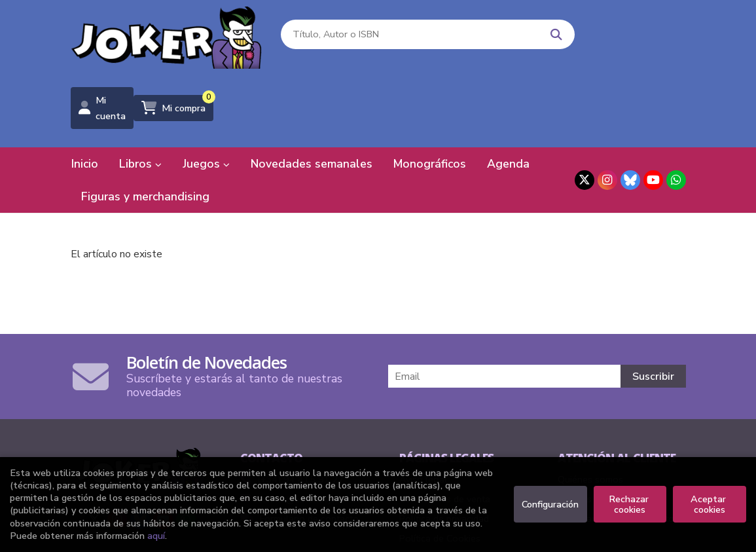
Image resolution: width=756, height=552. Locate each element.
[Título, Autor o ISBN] (387, 40)
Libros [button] (140, 95)
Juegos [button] (206, 95)
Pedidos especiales (598, 430)
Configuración (550, 504)
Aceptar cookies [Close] (710, 504)
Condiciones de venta (445, 430)
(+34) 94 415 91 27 (301, 411)
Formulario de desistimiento (616, 450)
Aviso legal (423, 411)
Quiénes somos (590, 411)
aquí (156, 536)
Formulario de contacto (299, 450)
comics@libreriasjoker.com (305, 430)
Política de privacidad (444, 450)
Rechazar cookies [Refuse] (630, 504)
